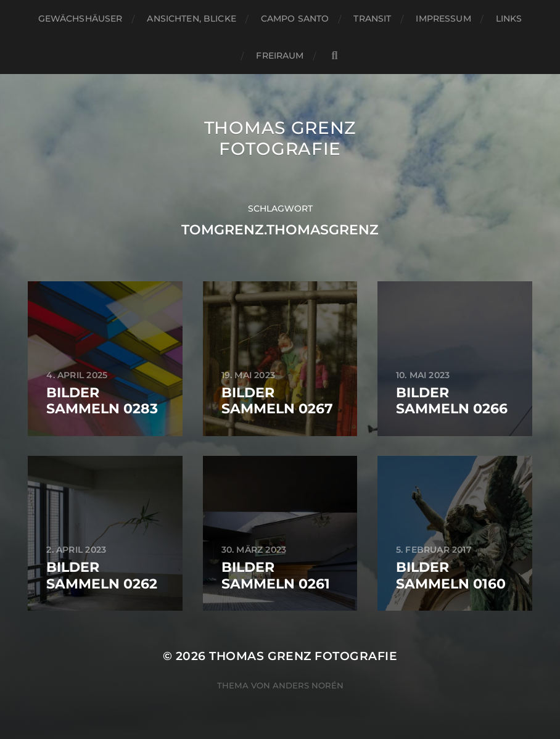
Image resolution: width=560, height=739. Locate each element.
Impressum (443, 19)
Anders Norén (308, 685)
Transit (372, 19)
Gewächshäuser (80, 19)
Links (509, 19)
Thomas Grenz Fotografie (280, 138)
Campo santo (295, 19)
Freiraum (280, 56)
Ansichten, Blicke (191, 19)
